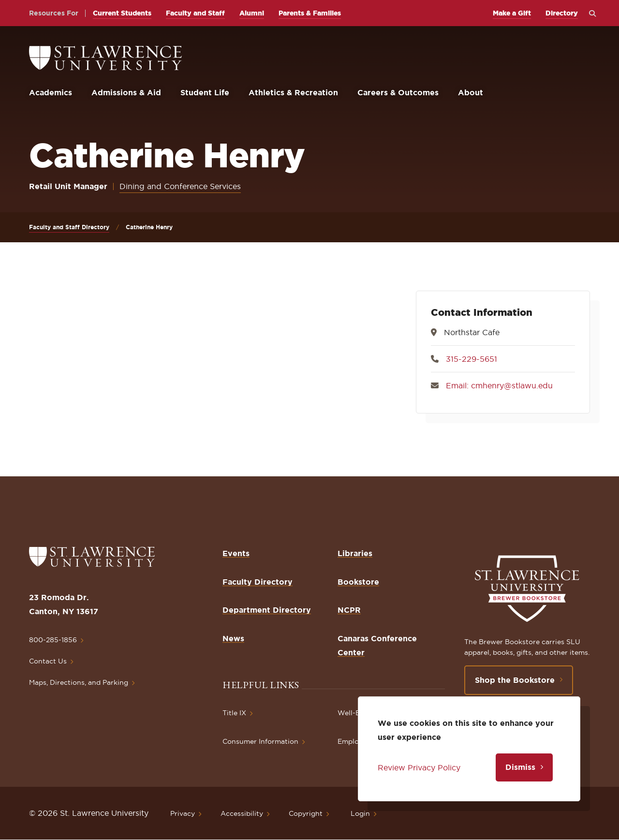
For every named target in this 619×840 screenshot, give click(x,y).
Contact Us (48, 661)
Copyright (306, 813)
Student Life (205, 92)
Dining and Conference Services (180, 186)
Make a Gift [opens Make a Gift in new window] (512, 13)
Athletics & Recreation (293, 92)
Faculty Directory (258, 582)
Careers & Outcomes (398, 92)
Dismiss (520, 767)
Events (236, 553)
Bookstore (358, 582)
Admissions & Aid (126, 92)
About (471, 92)
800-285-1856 (53, 640)
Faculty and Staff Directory (69, 227)
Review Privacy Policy (419, 767)
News (233, 638)
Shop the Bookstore (515, 680)
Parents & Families (310, 13)
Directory (562, 13)
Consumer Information (260, 741)
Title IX (234, 713)
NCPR (349, 610)
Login (360, 813)
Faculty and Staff (195, 13)
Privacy (183, 813)
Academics (51, 92)
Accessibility (242, 813)
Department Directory (267, 610)
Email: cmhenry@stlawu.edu (499, 385)
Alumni (252, 13)
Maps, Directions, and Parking (79, 682)
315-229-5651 (472, 359)
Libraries (355, 553)
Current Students (122, 13)
